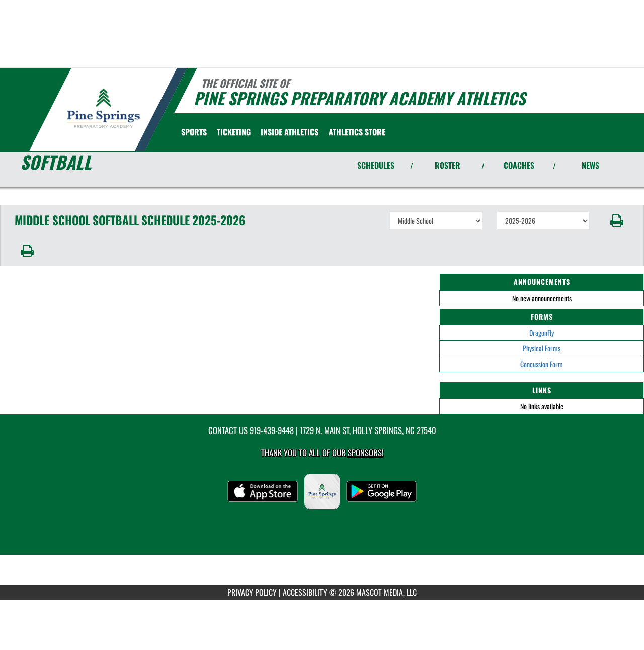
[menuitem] (357, 132)
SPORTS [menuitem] (194, 132)
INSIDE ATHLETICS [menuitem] (290, 132)
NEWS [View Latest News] (590, 165)
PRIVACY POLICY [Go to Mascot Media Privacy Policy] (252, 592)
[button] (617, 221)
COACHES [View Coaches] (519, 165)
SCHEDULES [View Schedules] (376, 165)
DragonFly (542, 333)
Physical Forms (542, 348)
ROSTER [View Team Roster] (448, 165)
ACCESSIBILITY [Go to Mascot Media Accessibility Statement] (305, 592)
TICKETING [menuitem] (234, 132)
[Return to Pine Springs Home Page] (103, 108)
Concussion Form (542, 364)
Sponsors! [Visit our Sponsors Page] (366, 452)
